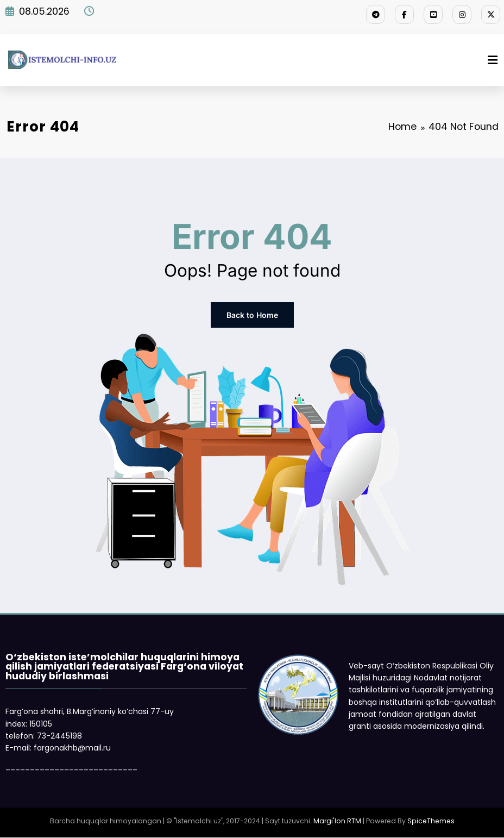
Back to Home (252, 315)
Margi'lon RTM (337, 821)
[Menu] (493, 60)
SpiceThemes (431, 821)
